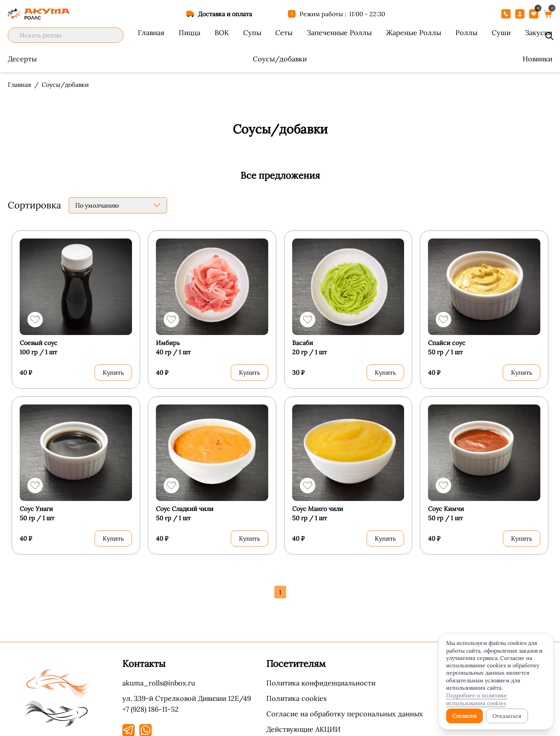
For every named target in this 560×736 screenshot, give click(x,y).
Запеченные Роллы (339, 33)
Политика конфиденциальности (321, 677)
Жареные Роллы (414, 33)
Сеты (284, 33)
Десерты (22, 59)
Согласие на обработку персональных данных (345, 708)
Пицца (189, 33)
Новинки (537, 59)
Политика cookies (296, 693)
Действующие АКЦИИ (303, 723)
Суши (501, 33)
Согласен (464, 716)
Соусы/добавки (280, 59)
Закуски (539, 33)
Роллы (466, 33)
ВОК (222, 33)
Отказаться (507, 716)
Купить (113, 370)
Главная (151, 33)
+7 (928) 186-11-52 (151, 703)
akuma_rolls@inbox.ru (159, 677)
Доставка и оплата (225, 14)
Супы (252, 33)
